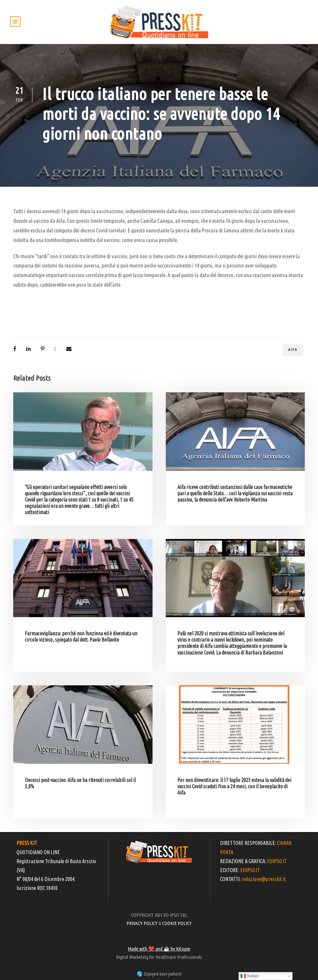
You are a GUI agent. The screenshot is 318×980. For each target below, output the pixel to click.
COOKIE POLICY (177, 923)
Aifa (293, 350)
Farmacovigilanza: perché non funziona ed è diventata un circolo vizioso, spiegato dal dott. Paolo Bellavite (81, 637)
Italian (250, 976)
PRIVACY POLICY (142, 923)
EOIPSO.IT (277, 861)
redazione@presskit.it (264, 879)
